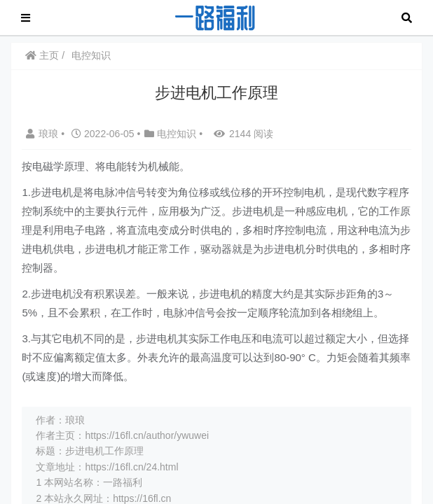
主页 (42, 55)
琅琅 (43, 134)
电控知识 (91, 55)
